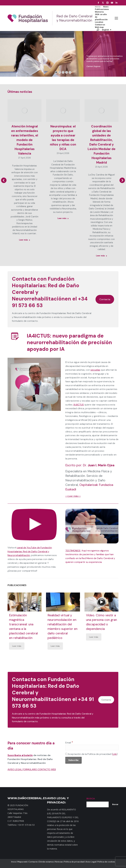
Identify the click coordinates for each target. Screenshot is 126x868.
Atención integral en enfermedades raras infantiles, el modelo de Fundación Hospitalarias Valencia (25, 140)
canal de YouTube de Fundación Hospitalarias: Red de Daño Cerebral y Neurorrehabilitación (30, 551)
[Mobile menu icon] (116, 18)
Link (115, 754)
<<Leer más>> (73, 496)
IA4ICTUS (79, 405)
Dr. (99, 465)
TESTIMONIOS (73, 551)
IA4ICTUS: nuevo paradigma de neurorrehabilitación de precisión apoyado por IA (69, 342)
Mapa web (22, 862)
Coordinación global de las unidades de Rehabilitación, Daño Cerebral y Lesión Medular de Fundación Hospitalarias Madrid (102, 144)
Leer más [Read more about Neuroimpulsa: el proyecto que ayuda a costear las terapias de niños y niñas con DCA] (63, 218)
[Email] (92, 748)
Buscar (115, 804)
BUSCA (91, 798)
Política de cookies (106, 862)
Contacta (105, 299)
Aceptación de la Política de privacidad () (92, 754)
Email (69, 743)
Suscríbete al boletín (20, 755)
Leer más (17, 646)
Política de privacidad (74, 862)
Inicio (14, 862)
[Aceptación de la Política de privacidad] (66, 754)
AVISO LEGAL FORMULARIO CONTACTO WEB (32, 769)
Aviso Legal (91, 862)
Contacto (33, 862)
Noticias (59, 862)
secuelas (95, 370)
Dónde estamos (46, 862)
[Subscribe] (73, 760)
